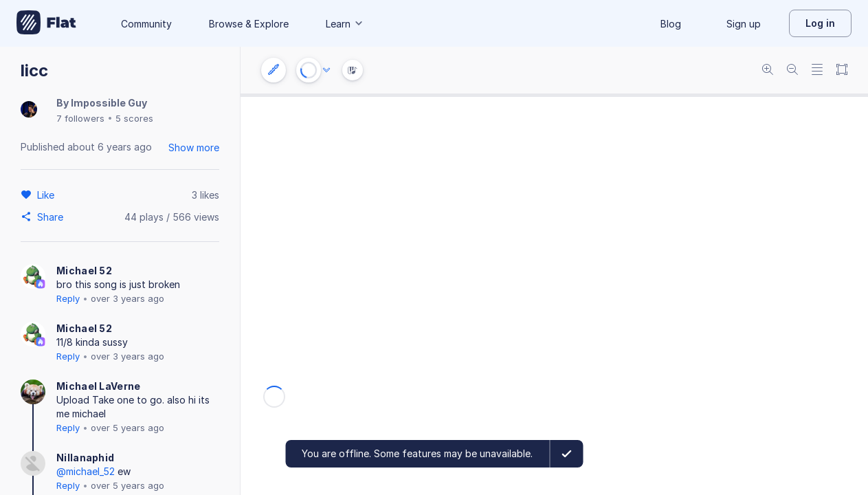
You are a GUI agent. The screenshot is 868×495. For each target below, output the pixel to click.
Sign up (744, 24)
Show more (194, 147)
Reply (68, 298)
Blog (671, 24)
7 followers (80, 118)
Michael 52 (84, 271)
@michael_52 (86, 471)
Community (146, 24)
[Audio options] (326, 70)
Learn (345, 24)
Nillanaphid (85, 458)
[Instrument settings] (274, 70)
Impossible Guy (109, 103)
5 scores (134, 118)
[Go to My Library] (46, 23)
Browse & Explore (249, 24)
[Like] (48, 195)
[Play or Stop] (309, 70)
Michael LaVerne (99, 386)
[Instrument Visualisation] (353, 70)
